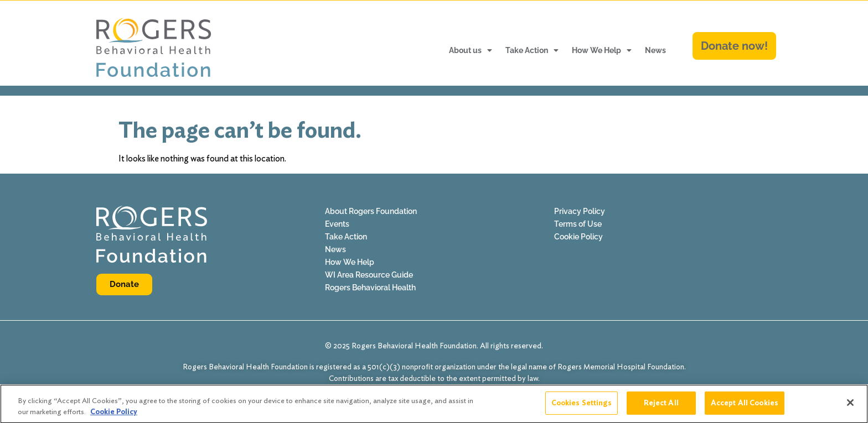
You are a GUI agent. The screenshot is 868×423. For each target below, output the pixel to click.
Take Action (532, 50)
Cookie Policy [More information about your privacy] (114, 415)
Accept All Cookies (745, 407)
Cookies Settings (582, 407)
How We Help (602, 50)
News (655, 50)
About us (471, 50)
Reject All (661, 407)
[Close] (850, 406)
